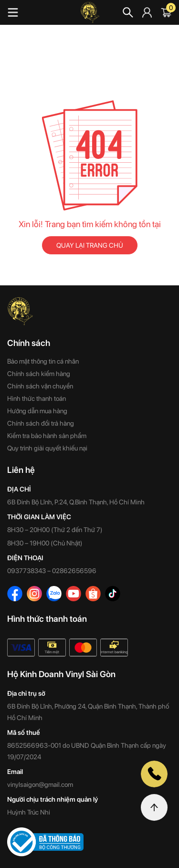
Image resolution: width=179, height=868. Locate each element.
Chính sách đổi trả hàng (41, 423)
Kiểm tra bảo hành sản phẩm (47, 436)
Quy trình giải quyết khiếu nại (47, 448)
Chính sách (29, 343)
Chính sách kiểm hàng (39, 374)
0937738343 (26, 571)
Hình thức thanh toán (37, 398)
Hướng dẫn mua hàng (37, 411)
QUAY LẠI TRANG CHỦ (90, 245)
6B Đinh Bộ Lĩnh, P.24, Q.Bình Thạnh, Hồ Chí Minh (76, 502)
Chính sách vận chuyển (40, 386)
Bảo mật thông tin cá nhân (43, 361)
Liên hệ (21, 470)
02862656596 (74, 571)
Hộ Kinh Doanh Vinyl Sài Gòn (61, 674)
